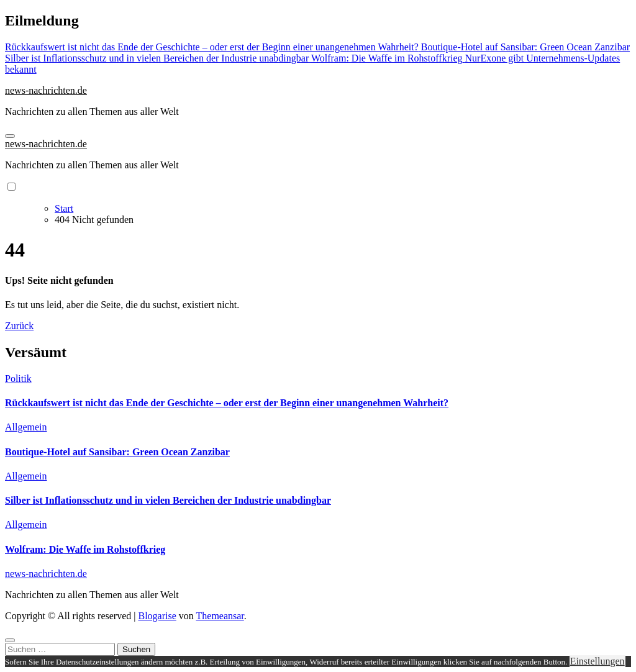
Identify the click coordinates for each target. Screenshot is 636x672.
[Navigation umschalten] (10, 136)
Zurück (19, 326)
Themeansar (220, 616)
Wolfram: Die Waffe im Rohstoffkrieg (85, 549)
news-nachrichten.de (46, 90)
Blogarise (157, 616)
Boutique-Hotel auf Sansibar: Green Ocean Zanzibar (117, 452)
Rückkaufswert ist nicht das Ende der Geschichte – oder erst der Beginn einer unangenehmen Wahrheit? (227, 403)
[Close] (10, 640)
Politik (18, 379)
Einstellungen (597, 661)
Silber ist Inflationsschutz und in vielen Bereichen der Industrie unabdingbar (168, 500)
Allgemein (26, 427)
